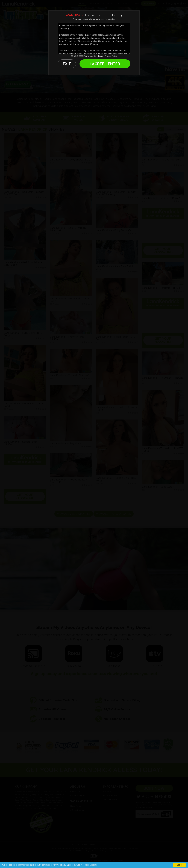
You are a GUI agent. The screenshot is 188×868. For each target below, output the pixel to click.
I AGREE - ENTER (105, 64)
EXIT (67, 64)
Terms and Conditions (94, 56)
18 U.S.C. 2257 (77, 56)
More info (93, 865)
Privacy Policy (111, 56)
